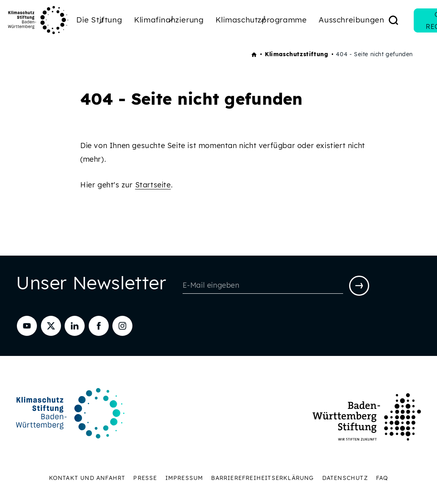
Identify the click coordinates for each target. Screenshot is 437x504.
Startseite (153, 185)
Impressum (184, 478)
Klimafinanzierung (169, 20)
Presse (145, 478)
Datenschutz (345, 478)
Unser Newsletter (91, 285)
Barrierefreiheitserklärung (262, 478)
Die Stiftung (99, 21)
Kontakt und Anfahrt (87, 478)
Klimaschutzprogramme (261, 20)
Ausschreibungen (351, 20)
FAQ (382, 478)
